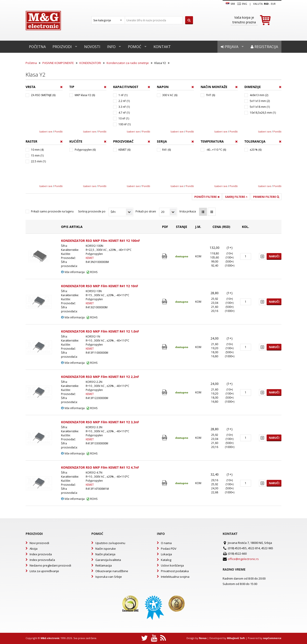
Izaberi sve (46, 131)
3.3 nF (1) (124, 107)
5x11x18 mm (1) (260, 107)
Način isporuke (106, 549)
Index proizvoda (41, 554)
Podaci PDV (169, 549)
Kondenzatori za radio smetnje (128, 63)
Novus (203, 638)
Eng (242, 4)
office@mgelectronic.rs (243, 559)
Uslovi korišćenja (172, 565)
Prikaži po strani (146, 211)
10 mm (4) (37, 150)
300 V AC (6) (170, 95)
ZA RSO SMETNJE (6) (43, 95)
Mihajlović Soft (236, 638)
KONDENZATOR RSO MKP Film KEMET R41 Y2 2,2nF (100, 377)
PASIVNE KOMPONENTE (58, 63)
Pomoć (135, 47)
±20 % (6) (256, 150)
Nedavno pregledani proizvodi (50, 565)
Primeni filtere (266, 197)
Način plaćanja (105, 554)
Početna (37, 47)
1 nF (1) (123, 95)
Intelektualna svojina (175, 577)
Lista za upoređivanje (44, 571)
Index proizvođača (42, 560)
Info (111, 47)
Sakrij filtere (236, 197)
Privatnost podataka (175, 571)
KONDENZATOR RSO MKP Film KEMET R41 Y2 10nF (100, 286)
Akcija (34, 549)
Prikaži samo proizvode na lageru (52, 211)
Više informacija (73, 272)
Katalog (166, 560)
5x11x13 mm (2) (260, 101)
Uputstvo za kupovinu (110, 543)
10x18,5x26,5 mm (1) (263, 113)
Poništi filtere (207, 197)
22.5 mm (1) (38, 161)
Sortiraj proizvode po (92, 211)
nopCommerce (272, 638)
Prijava (230, 47)
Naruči (274, 256)
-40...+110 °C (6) (216, 150)
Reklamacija (104, 565)
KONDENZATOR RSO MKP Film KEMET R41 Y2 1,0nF (100, 331)
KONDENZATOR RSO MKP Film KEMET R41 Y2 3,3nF (100, 422)
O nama (166, 543)
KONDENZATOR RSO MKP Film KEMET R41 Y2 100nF (101, 241)
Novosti (92, 47)
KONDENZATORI (90, 63)
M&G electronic (50, 638)
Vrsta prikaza (188, 211)
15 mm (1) (37, 155)
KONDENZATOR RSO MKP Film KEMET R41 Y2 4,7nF (100, 467)
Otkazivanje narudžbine (112, 571)
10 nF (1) (124, 118)
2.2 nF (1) (124, 101)
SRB (230, 4)
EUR (273, 4)
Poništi (59, 131)
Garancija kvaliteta (108, 560)
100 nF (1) (125, 124)
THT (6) (211, 95)
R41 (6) (167, 150)
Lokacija (166, 554)
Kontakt (162, 47)
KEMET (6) (124, 150)
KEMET (90, 258)
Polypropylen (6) (85, 150)
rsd (266, 4)
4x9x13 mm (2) (259, 95)
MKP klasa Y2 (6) (85, 95)
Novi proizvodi (39, 543)
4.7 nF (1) (124, 113)
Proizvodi (62, 47)
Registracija (264, 47)
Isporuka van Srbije (109, 577)
